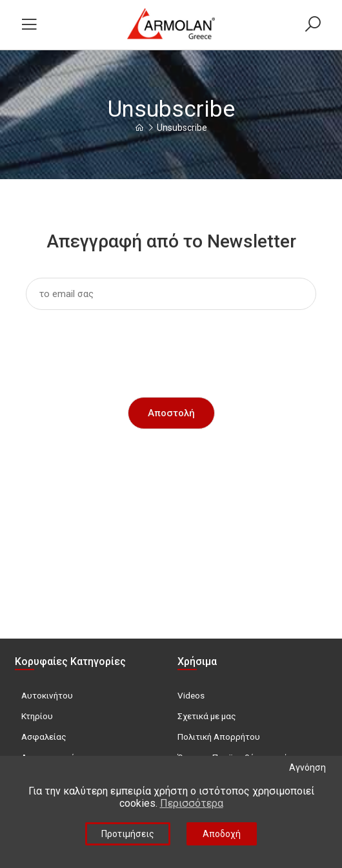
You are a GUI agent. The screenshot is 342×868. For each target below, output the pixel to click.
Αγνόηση (307, 767)
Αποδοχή (222, 834)
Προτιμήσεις (128, 834)
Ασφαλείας (44, 737)
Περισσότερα (192, 803)
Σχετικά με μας (207, 716)
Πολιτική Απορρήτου (219, 737)
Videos (191, 695)
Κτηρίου (37, 716)
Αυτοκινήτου (47, 695)
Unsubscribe (182, 128)
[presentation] (171, 345)
